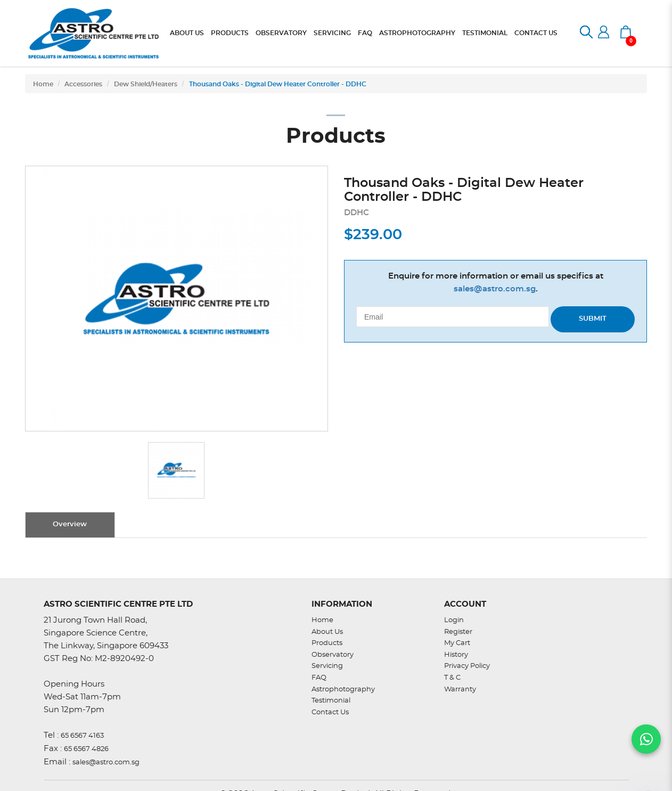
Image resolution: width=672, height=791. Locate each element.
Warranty (460, 690)
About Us (327, 632)
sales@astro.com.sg (495, 289)
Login (454, 620)
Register (458, 632)
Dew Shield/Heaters (146, 84)
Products (327, 643)
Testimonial (331, 701)
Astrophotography (343, 690)
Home (43, 84)
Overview (70, 524)
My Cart (457, 643)
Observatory (333, 655)
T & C (452, 678)
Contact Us (330, 712)
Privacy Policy (467, 666)
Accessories (83, 84)
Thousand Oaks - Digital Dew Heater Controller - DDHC (278, 84)
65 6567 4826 (86, 749)
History (456, 655)
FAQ (319, 678)
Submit (593, 319)
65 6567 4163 (82, 736)
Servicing (327, 666)
